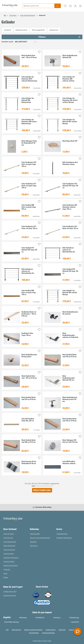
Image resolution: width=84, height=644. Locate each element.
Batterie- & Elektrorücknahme (33, 630)
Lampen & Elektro (9, 562)
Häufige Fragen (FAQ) (10, 591)
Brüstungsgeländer (38, 30)
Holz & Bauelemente (10, 542)
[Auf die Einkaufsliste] (39, 52)
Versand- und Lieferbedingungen (40, 538)
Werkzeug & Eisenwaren (11, 558)
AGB (7, 630)
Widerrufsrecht (16, 630)
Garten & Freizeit (9, 534)
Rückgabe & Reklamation (64, 538)
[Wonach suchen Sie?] (38, 6)
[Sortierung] (25, 42)
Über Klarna (34, 546)
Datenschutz (73, 630)
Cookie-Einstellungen (48, 633)
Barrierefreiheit (34, 633)
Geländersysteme (21, 30)
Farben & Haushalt (9, 550)
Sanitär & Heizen (9, 554)
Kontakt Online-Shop (10, 595)
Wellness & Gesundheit (11, 565)
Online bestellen (35, 534)
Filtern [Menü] (59, 37)
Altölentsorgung (51, 630)
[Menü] (80, 6)
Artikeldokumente (62, 534)
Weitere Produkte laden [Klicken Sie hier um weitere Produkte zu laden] (42, 490)
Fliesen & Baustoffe (9, 546)
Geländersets (54, 30)
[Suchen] (58, 6)
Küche (5, 573)
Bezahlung (33, 542)
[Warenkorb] (70, 6)
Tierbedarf (7, 569)
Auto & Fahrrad (8, 538)
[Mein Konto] (75, 6)
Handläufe (7, 30)
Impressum (62, 630)
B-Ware (6, 577)
